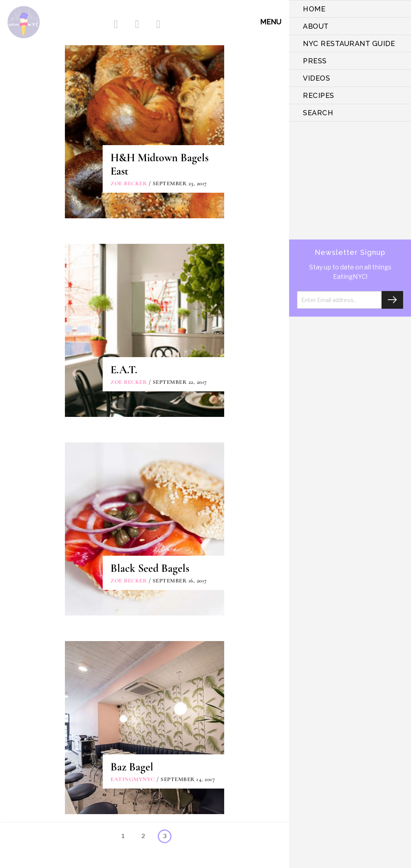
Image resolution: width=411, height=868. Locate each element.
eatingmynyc (133, 779)
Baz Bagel (132, 767)
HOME (314, 9)
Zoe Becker (129, 183)
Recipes (319, 95)
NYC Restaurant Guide (349, 43)
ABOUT (316, 26)
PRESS (315, 61)
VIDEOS (316, 78)
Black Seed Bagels (150, 568)
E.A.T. (124, 370)
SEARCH (318, 113)
